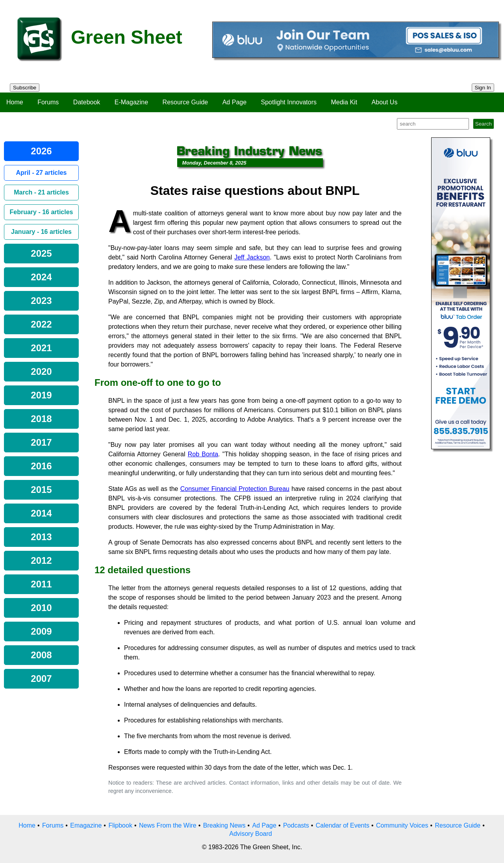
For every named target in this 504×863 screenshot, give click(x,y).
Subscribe (25, 88)
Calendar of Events (343, 825)
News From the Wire (168, 825)
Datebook (87, 102)
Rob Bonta (203, 454)
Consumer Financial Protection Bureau (235, 489)
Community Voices (402, 825)
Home (15, 102)
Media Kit (344, 102)
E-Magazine (131, 102)
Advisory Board (251, 834)
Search (484, 124)
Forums (48, 102)
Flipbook (120, 825)
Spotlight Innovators (289, 102)
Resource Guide (185, 102)
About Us (385, 102)
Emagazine (86, 825)
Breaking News (224, 825)
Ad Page (234, 102)
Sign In (483, 88)
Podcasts (296, 825)
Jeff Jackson (252, 257)
